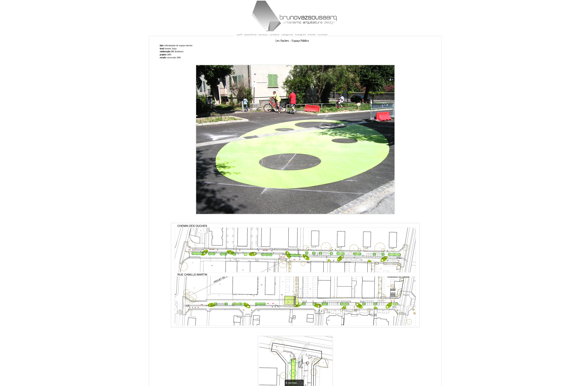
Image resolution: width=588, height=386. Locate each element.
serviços (263, 34)
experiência (250, 34)
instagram (300, 34)
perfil (240, 34)
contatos (274, 34)
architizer (323, 34)
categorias (287, 34)
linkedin (312, 34)
